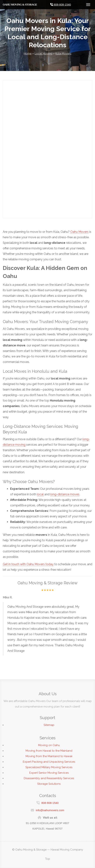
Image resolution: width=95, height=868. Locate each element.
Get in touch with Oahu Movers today (28, 564)
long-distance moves (65, 494)
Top (48, 859)
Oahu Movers (79, 232)
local (40, 494)
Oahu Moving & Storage (20, 5)
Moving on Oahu (49, 747)
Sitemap (49, 727)
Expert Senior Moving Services (49, 775)
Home (28, 54)
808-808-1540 (50, 801)
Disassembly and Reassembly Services (49, 780)
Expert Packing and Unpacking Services (49, 764)
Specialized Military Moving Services (49, 769)
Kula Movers (63, 54)
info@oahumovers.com (50, 808)
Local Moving (43, 54)
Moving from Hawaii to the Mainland (49, 753)
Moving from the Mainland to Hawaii (49, 758)
